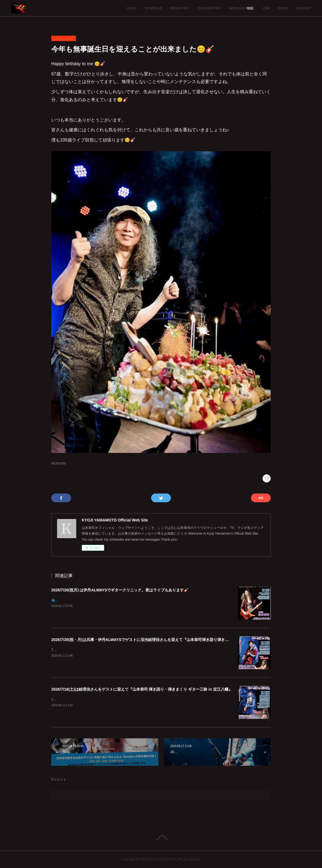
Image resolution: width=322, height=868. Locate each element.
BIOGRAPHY (180, 8)
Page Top (161, 837)
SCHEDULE (153, 8)
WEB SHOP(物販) (242, 8)
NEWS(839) (59, 463)
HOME (132, 8)
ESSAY (283, 8)
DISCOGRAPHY (209, 8)
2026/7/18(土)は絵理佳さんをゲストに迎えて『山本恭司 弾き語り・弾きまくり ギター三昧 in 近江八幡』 (142, 689)
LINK (266, 8)
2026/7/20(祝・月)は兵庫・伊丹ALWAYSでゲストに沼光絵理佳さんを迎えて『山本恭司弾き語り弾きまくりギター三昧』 (155, 640)
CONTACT (303, 8)
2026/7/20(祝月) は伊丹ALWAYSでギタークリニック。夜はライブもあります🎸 (120, 590)
